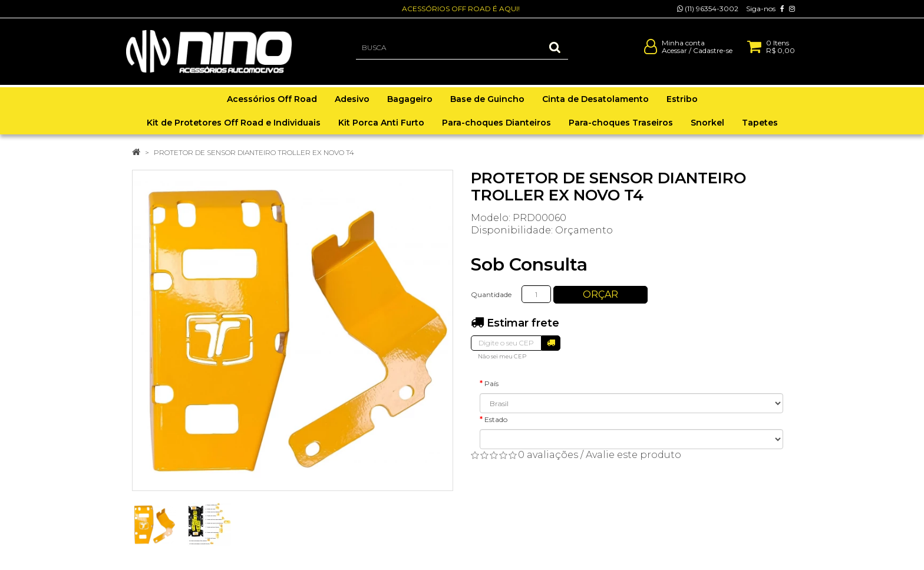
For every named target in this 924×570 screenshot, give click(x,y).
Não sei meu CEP (502, 356)
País (491, 383)
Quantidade (491, 294)
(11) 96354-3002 (708, 9)
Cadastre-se (713, 55)
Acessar (674, 55)
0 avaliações (548, 455)
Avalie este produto (633, 455)
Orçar (600, 294)
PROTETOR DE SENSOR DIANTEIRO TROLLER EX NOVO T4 (254, 152)
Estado (496, 419)
